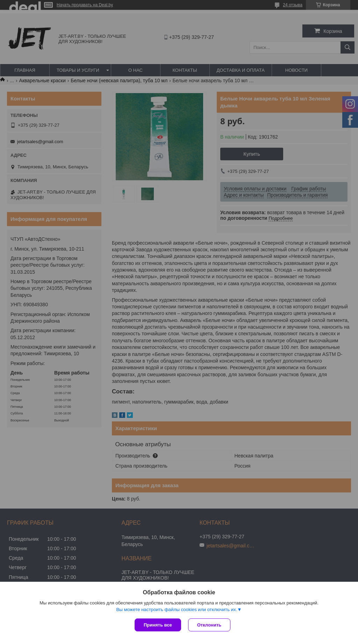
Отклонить (209, 625)
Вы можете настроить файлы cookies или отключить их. (177, 610)
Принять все (158, 625)
